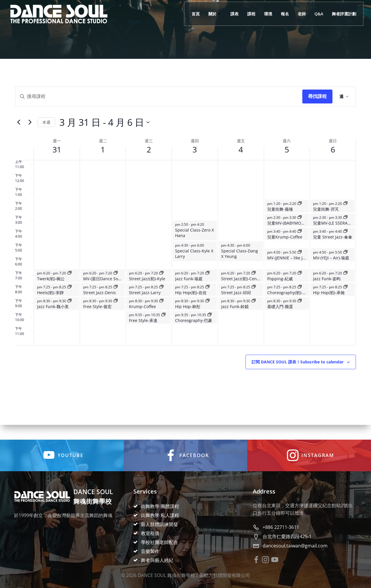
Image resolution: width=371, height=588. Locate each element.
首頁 (192, 15)
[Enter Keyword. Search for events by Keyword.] (159, 105)
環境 (265, 15)
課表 (231, 15)
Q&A (315, 15)
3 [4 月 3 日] (195, 158)
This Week (46, 130)
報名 (281, 15)
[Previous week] (19, 130)
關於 (212, 15)
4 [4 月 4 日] (241, 158)
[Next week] (30, 130)
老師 (298, 15)
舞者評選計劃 (341, 15)
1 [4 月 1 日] (103, 158)
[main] (185, 250)
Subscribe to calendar (298, 370)
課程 (248, 15)
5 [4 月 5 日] (287, 158)
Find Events (317, 105)
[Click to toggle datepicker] (104, 130)
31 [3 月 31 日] (57, 158)
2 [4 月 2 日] (149, 158)
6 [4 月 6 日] (333, 158)
